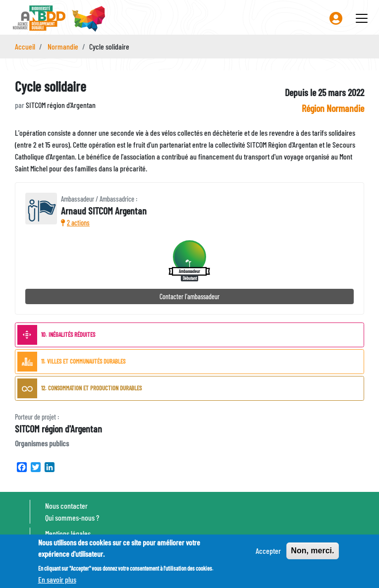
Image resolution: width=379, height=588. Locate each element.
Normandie (63, 46)
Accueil (25, 46)
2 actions (75, 223)
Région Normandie (333, 108)
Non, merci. (312, 554)
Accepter (268, 554)
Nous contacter (66, 506)
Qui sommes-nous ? (72, 517)
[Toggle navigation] (362, 18)
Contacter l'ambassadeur (189, 296)
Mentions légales (68, 533)
